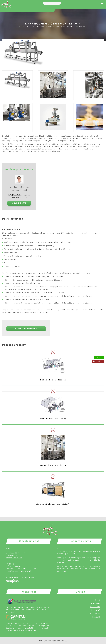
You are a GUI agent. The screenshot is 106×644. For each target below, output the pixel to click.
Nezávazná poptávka (26, 329)
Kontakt (96, 617)
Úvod (98, 600)
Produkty (96, 603)
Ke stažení (95, 613)
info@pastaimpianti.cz (19, 195)
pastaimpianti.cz (27, 27)
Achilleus (30, 577)
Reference (95, 606)
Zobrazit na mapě (14, 557)
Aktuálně (96, 610)
